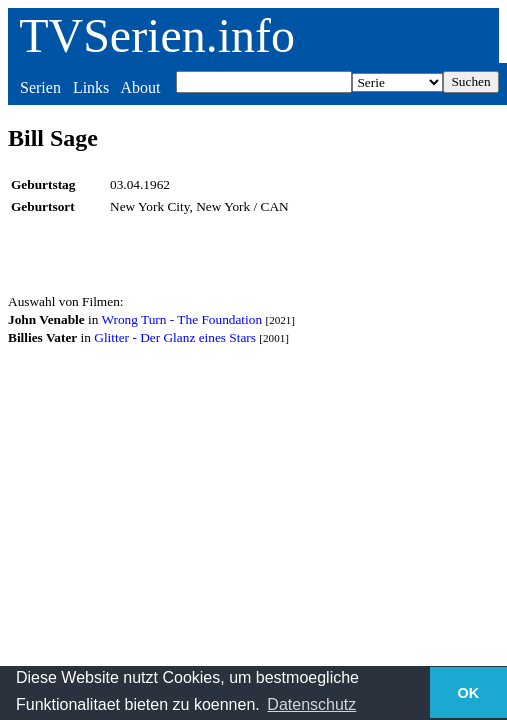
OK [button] (469, 693)
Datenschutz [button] (311, 704)
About (140, 87)
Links (91, 87)
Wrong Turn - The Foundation (181, 319)
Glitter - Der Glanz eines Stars (175, 337)
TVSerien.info (157, 35)
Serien (40, 87)
